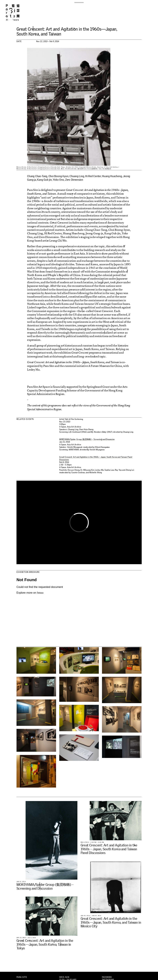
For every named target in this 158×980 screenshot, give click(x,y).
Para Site (16, 12)
